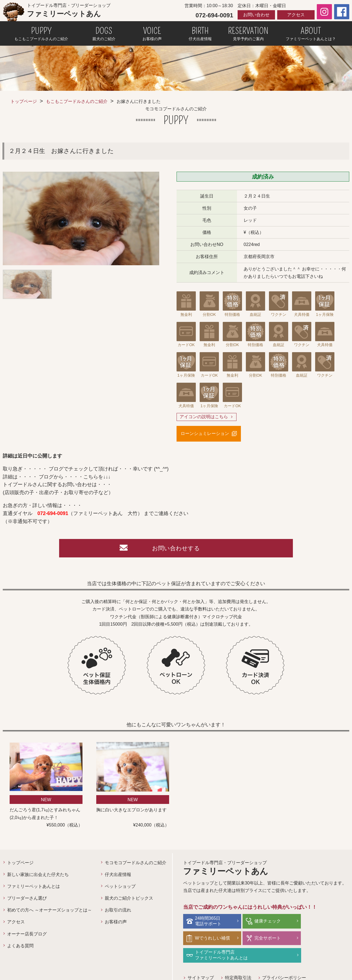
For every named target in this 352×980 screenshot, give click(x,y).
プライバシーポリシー (284, 962)
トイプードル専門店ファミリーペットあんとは (277, 939)
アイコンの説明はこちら (204, 417)
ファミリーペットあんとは (34, 888)
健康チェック (264, 922)
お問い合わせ (256, 15)
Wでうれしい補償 (324, 922)
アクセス (296, 15)
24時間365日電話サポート (209, 922)
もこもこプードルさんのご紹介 (77, 101)
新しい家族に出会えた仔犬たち (38, 876)
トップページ (24, 101)
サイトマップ (201, 962)
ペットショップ (120, 888)
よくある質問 (20, 947)
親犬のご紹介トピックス (129, 900)
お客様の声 (116, 923)
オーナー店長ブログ (27, 935)
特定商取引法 (238, 962)
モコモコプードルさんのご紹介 (136, 864)
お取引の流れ (118, 911)
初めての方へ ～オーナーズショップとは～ (50, 911)
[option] (81, 218)
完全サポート (209, 939)
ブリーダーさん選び (27, 900)
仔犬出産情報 (118, 876)
